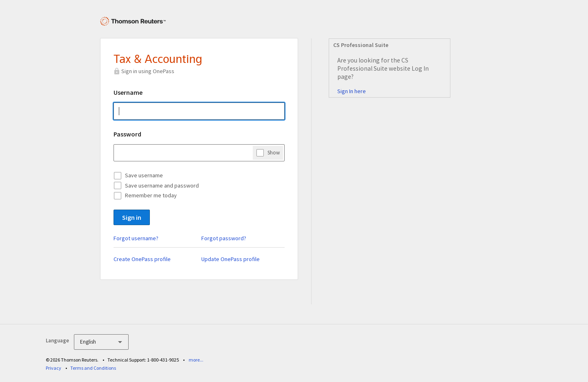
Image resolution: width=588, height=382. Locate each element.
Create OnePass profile (142, 259)
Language (57, 341)
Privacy (53, 368)
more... (196, 360)
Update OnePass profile (231, 259)
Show (274, 152)
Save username (144, 175)
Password (127, 134)
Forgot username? (136, 238)
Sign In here (352, 91)
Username (128, 92)
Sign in (132, 217)
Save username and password (162, 185)
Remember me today (151, 195)
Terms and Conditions (93, 368)
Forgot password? (224, 238)
